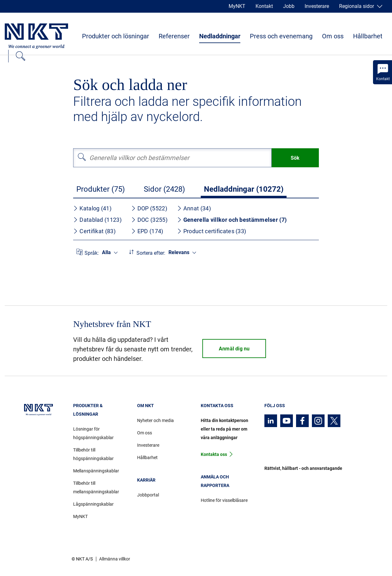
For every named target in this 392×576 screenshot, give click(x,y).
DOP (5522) (149, 208)
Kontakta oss (214, 454)
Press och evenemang (281, 36)
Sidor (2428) (164, 189)
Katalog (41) (92, 208)
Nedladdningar (220, 36)
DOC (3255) (149, 220)
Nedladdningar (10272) (244, 189)
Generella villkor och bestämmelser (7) (232, 220)
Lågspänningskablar (93, 504)
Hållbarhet (368, 36)
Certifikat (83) (94, 231)
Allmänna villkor (115, 559)
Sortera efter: (151, 253)
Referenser (174, 36)
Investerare (317, 6)
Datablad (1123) (97, 220)
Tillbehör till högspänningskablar (93, 454)
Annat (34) (194, 208)
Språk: (92, 253)
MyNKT (237, 6)
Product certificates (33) (212, 231)
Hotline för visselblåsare (224, 500)
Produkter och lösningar (116, 36)
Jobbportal (148, 495)
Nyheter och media (155, 420)
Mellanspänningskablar (96, 471)
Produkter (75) (101, 189)
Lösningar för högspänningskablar (93, 433)
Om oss (333, 36)
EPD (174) (147, 231)
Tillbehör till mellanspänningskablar (96, 487)
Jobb (289, 6)
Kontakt (264, 6)
